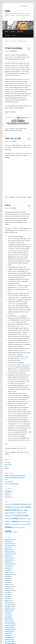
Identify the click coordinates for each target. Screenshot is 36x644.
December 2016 (9, 546)
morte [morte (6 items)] (26, 515)
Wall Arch (16, 369)
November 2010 (10, 607)
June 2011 (8, 595)
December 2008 (9, 641)
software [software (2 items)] (13, 524)
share (21, 197)
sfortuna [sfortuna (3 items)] (7, 524)
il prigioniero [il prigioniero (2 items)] (19, 513)
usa (22, 452)
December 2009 (9, 623)
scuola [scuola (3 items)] (25, 522)
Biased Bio (20, 32)
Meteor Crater (26, 440)
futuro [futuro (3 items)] (22, 510)
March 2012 (8, 584)
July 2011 (8, 593)
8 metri (23, 334)
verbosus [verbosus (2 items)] (23, 527)
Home (7, 32)
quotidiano (12, 57)
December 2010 (9, 605)
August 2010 (9, 611)
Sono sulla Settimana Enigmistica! (15, 478)
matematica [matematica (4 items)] (19, 516)
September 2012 (10, 574)
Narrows (27, 401)
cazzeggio (13, 452)
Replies (19, 130)
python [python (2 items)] (29, 519)
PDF (17, 65)
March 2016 (8, 550)
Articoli (13, 32)
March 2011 (8, 601)
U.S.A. (8, 205)
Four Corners (22, 359)
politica (7, 130)
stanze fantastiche (13, 414)
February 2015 (9, 558)
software (7, 497)
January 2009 (9, 639)
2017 (6, 480)
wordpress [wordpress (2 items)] (15, 532)
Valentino (11, 314)
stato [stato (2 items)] (22, 524)
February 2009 (9, 637)
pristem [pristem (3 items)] (22, 519)
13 (29, 49)
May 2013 (8, 570)
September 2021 (10, 540)
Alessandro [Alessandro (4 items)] (16, 504)
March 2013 (8, 572)
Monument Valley (18, 351)
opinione (12, 129)
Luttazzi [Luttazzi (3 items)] (7, 516)
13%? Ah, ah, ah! (13, 138)
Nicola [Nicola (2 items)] (6, 519)
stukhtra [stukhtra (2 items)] (25, 524)
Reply (29, 197)
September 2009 (10, 629)
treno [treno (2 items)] (16, 527)
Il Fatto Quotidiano (14, 48)
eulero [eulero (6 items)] (28, 507)
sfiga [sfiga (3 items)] (29, 522)
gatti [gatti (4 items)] (26, 510)
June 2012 (8, 578)
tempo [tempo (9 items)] (8, 527)
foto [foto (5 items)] (18, 510)
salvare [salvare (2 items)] (21, 522)
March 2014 (8, 562)
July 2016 (8, 548)
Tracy (19, 316)
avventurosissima (13, 365)
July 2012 (8, 576)
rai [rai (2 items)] (6, 522)
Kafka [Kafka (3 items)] (25, 513)
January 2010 (9, 621)
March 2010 (8, 619)
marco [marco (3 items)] (12, 516)
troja (25, 197)
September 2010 (10, 609)
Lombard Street (12, 304)
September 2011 (10, 591)
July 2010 (8, 613)
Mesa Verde (23, 357)
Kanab (27, 385)
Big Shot (29, 428)
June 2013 (8, 568)
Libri (14, 35)
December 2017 (9, 544)
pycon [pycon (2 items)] (26, 519)
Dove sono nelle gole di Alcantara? (15, 476)
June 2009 (8, 633)
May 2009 (8, 635)
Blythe (10, 239)
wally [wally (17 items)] (8, 531)
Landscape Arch (25, 365)
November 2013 (10, 564)
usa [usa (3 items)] (19, 527)
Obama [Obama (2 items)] (10, 519)
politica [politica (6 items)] (15, 518)
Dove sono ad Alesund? (12, 484)
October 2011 (9, 589)
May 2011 (8, 597)
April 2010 (8, 617)
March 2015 (8, 556)
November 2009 (10, 625)
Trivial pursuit (9, 482)
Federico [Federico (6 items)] (9, 510)
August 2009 (9, 631)
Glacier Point (20, 326)
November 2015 (10, 552)
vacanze (25, 452)
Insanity (16, 426)
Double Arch (12, 367)
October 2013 (9, 566)
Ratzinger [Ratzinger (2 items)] (9, 522)
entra (16, 410)
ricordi (7, 495)
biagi (21, 129)
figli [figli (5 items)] (15, 510)
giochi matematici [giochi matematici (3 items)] (10, 513)
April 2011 (8, 599)
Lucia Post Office (23, 287)
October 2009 (9, 627)
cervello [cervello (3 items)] (22, 507)
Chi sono (8, 35)
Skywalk (10, 432)
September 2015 (10, 554)
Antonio (10, 296)
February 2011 (9, 603)
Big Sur (15, 285)
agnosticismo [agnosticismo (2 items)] (8, 504)
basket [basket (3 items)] (29, 504)
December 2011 (9, 586)
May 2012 (8, 580)
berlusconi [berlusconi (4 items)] (9, 507)
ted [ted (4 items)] (29, 524)
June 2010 (8, 615)
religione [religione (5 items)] (15, 521)
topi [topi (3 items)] (13, 527)
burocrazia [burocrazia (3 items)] (16, 507)
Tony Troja (8, 145)
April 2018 (8, 542)
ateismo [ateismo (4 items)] (23, 504)
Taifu (8, 11)
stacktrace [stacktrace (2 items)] (18, 524)
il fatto (25, 129)
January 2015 (9, 560)
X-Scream (20, 424)
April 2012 (8, 582)
